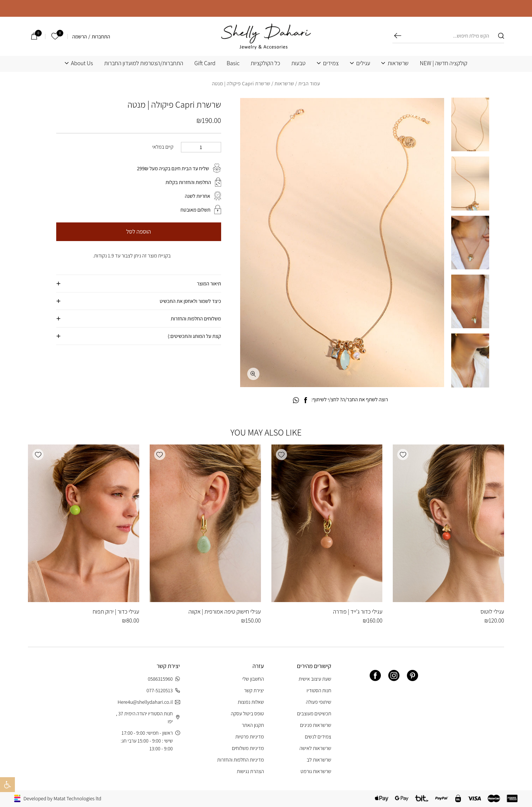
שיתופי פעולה (319, 702)
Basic (233, 63)
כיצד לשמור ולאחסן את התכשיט (190, 301)
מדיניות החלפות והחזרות (240, 760)
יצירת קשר (254, 690)
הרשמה (79, 37)
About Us (82, 63)
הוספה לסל (138, 232)
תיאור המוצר (209, 284)
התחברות (101, 37)
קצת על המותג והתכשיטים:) (195, 336)
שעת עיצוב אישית (315, 679)
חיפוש (398, 36)
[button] (403, 455)
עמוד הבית (309, 83)
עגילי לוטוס (492, 612)
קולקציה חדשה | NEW (443, 63)
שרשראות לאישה (315, 748)
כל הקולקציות (265, 63)
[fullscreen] (253, 374)
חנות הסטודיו (319, 690)
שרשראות (398, 63)
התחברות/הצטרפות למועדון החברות (144, 63)
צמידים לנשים (318, 737)
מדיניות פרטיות (250, 737)
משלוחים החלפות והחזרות (196, 319)
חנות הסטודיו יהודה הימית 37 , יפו (148, 717)
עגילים (363, 63)
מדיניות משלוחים (248, 748)
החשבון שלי (253, 679)
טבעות (299, 63)
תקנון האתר (253, 725)
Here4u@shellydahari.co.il (149, 702)
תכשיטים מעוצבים (314, 713)
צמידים (331, 63)
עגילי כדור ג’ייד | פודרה (358, 612)
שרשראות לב (319, 760)
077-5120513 (163, 691)
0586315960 (164, 679)
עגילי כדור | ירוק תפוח (116, 612)
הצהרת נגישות (250, 771)
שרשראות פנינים (316, 725)
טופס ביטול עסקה (247, 713)
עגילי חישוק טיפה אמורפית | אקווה (224, 612)
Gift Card (205, 63)
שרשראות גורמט (316, 771)
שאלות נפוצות (251, 702)
